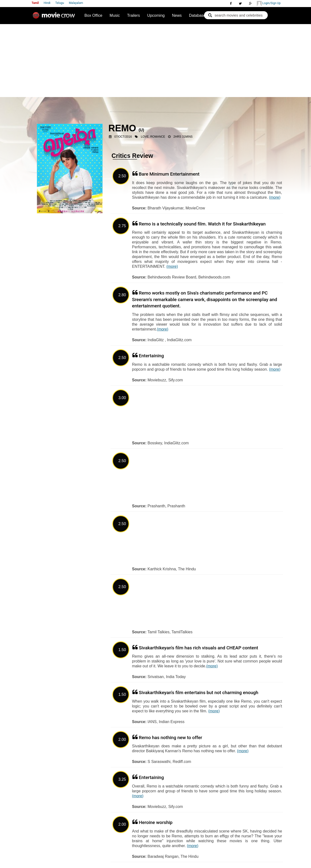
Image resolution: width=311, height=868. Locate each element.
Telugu (60, 3)
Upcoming (156, 15)
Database (197, 15)
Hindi (47, 3)
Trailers (134, 15)
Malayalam (76, 3)
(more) (275, 197)
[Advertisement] (155, 61)
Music (115, 15)
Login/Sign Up (269, 3)
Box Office (94, 15)
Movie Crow (55, 17)
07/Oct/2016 (123, 137)
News (177, 15)
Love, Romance (153, 137)
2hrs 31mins (183, 137)
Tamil (35, 3)
